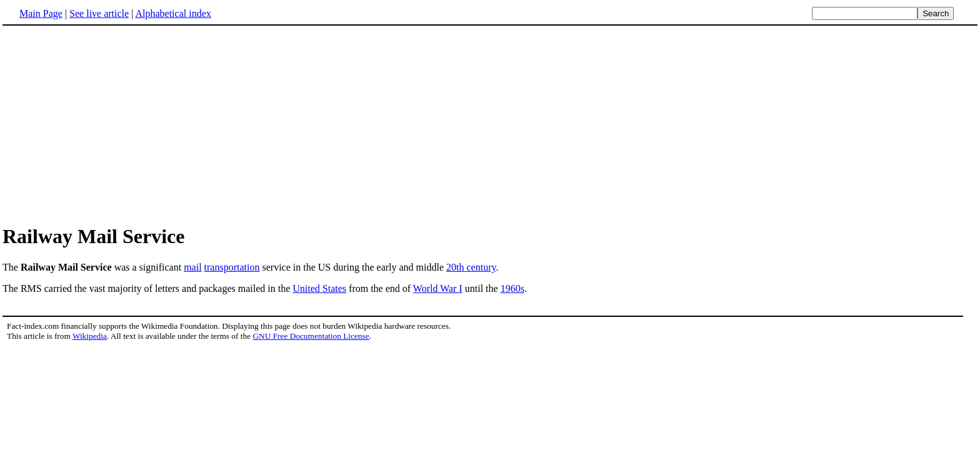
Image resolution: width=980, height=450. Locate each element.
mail (192, 267)
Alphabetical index (173, 13)
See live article (99, 13)
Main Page (41, 13)
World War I (438, 288)
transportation (232, 267)
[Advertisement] (490, 124)
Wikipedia (90, 336)
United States (319, 288)
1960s (512, 288)
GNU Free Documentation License (311, 336)
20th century (471, 267)
